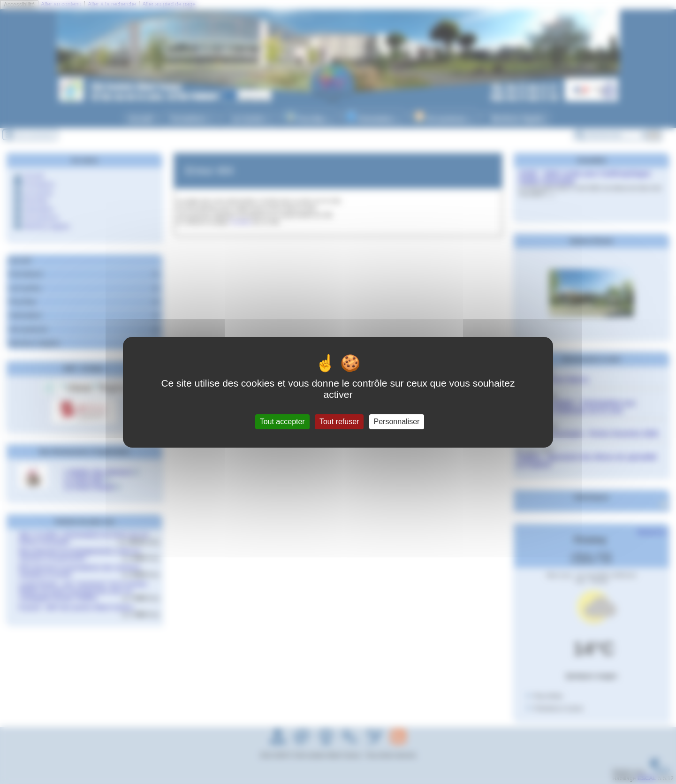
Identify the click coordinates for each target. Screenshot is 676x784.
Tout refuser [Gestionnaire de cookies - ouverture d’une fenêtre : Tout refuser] (339, 422)
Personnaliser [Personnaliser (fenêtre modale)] (397, 422)
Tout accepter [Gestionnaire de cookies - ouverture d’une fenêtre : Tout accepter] (282, 422)
